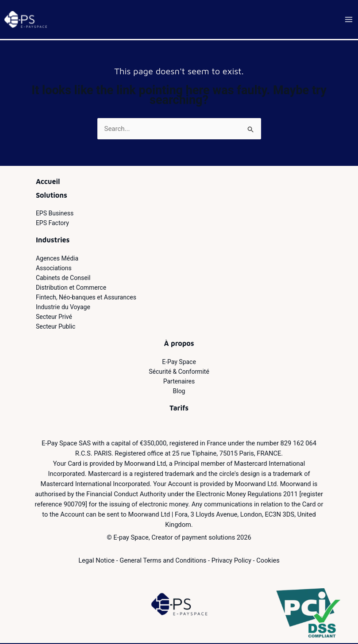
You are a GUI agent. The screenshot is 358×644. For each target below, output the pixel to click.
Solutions (52, 196)
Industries (53, 241)
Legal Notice (96, 561)
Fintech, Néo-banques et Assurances (86, 298)
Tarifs (179, 409)
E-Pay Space (179, 363)
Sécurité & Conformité (179, 372)
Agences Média (57, 259)
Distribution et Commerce (71, 288)
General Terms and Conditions (163, 561)
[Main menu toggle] (349, 20)
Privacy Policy (231, 561)
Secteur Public (56, 327)
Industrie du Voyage (63, 308)
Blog (179, 392)
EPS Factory (52, 224)
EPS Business (55, 214)
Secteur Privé (54, 318)
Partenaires (179, 382)
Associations (54, 269)
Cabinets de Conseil (63, 279)
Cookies (268, 561)
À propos (179, 344)
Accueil (48, 182)
